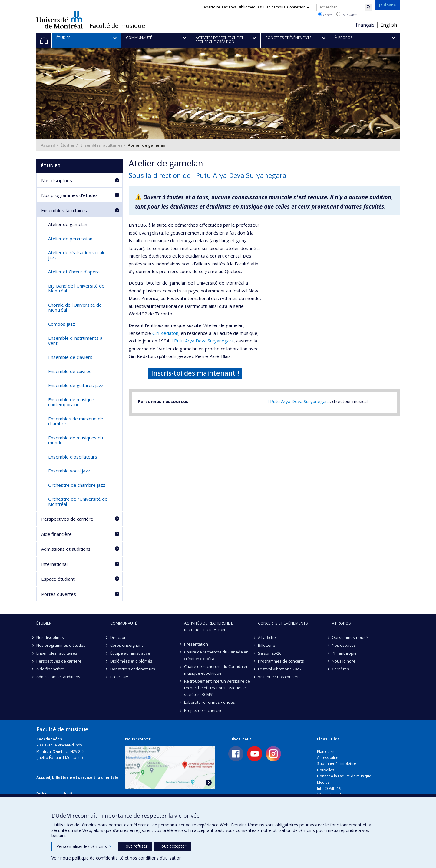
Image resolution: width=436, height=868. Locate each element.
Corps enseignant (127, 645)
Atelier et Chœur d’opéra (74, 272)
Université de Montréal (59, 20)
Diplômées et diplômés (131, 661)
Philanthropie (344, 653)
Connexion (298, 7)
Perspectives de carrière (67, 519)
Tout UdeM (347, 15)
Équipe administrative (130, 653)
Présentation (196, 644)
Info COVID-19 (329, 788)
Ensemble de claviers (70, 357)
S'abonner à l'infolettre (337, 764)
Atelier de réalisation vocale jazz (77, 255)
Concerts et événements (283, 623)
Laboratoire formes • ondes (210, 702)
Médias (323, 782)
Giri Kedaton (165, 333)
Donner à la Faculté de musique (344, 776)
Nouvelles (325, 770)
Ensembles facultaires (101, 145)
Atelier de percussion (70, 239)
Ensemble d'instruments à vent (75, 341)
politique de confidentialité (98, 858)
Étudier (68, 145)
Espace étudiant (58, 579)
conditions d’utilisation (160, 858)
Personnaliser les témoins (84, 846)
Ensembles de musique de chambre (76, 421)
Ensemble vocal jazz (69, 471)
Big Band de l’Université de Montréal (76, 288)
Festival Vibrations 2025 (279, 669)
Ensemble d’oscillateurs (73, 457)
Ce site (325, 15)
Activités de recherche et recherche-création (210, 626)
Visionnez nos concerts (279, 677)
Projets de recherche (203, 710)
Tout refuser (135, 846)
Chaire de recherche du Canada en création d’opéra (216, 655)
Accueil (48, 145)
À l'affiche (267, 637)
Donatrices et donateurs (133, 669)
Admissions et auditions (66, 549)
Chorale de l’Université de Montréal (75, 307)
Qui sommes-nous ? (350, 637)
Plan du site (327, 751)
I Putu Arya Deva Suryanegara (203, 341)
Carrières (340, 669)
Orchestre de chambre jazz (77, 485)
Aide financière (56, 534)
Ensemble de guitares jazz (76, 385)
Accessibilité (328, 758)
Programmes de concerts (281, 661)
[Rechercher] (368, 7)
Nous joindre (344, 661)
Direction (118, 637)
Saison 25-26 (270, 653)
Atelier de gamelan (68, 224)
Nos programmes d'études (69, 195)
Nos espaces (344, 645)
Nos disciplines (57, 180)
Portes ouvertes (59, 594)
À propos (341, 623)
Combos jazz (62, 324)
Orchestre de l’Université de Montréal (78, 501)
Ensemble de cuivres (70, 371)
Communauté (124, 623)
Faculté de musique (117, 26)
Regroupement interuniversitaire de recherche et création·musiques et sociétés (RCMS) (217, 688)
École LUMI (120, 677)
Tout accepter (172, 846)
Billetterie (267, 645)
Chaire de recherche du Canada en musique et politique (216, 670)
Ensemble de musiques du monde (76, 440)
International (54, 564)
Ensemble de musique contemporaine (71, 402)
